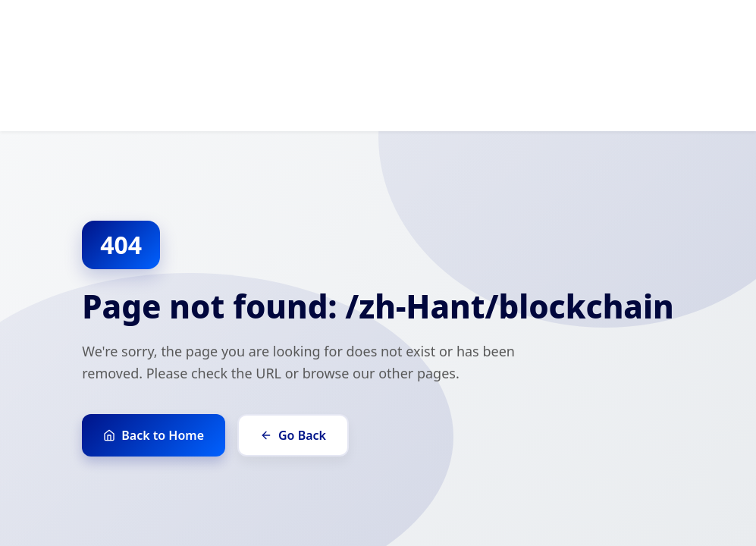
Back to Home (154, 435)
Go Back (293, 435)
